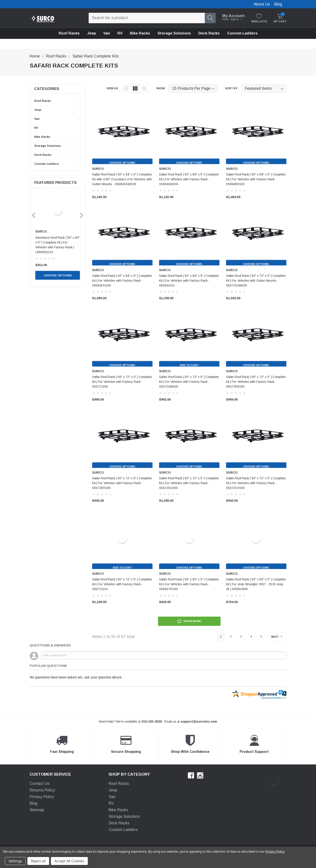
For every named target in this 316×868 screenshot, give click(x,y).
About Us (262, 4)
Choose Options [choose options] (58, 271)
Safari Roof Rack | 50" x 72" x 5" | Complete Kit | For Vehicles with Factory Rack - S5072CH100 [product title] (256, 483)
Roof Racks (69, 33)
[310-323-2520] (152, 722)
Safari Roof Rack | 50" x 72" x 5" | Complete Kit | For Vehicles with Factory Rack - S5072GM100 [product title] (189, 382)
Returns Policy (42, 791)
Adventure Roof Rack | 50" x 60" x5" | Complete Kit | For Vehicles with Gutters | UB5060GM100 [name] (57, 242)
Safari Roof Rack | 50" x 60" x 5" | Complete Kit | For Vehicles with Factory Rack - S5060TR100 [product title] (189, 584)
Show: (161, 88)
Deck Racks (43, 155)
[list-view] (126, 88)
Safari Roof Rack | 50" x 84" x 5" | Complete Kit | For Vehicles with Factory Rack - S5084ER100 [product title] (256, 179)
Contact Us (39, 784)
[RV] (120, 33)
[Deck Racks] (209, 33)
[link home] (43, 18)
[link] (58, 211)
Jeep (92, 33)
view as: (112, 88)
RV (36, 128)
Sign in (236, 19)
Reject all (38, 861)
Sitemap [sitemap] (37, 811)
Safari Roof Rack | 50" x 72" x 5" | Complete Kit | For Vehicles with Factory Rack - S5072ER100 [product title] (122, 483)
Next (276, 637)
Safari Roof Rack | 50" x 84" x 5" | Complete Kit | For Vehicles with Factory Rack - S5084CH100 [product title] (122, 281)
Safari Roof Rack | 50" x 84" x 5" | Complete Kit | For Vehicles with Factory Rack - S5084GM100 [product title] (189, 179)
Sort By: (232, 88)
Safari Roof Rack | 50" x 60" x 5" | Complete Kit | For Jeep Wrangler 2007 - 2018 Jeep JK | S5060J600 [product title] (256, 584)
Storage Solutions (48, 146)
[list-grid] (144, 88)
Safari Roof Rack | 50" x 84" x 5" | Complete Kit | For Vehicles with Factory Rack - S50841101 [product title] (189, 281)
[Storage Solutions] (174, 33)
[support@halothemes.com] (199, 722)
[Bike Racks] (140, 33)
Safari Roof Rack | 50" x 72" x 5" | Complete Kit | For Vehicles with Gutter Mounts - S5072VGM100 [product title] (256, 281)
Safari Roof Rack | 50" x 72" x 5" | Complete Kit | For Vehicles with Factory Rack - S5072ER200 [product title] (256, 382)
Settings (15, 861)
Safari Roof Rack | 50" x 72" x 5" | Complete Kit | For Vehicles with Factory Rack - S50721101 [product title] (122, 584)
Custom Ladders (242, 33)
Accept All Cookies (69, 861)
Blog (278, 4)
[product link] (122, 134)
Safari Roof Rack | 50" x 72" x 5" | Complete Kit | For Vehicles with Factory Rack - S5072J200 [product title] (122, 382)
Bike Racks (42, 137)
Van (107, 33)
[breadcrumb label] (35, 56)
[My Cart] (280, 18)
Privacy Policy (42, 797)
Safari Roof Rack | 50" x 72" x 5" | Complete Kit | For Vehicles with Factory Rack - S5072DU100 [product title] (189, 483)
